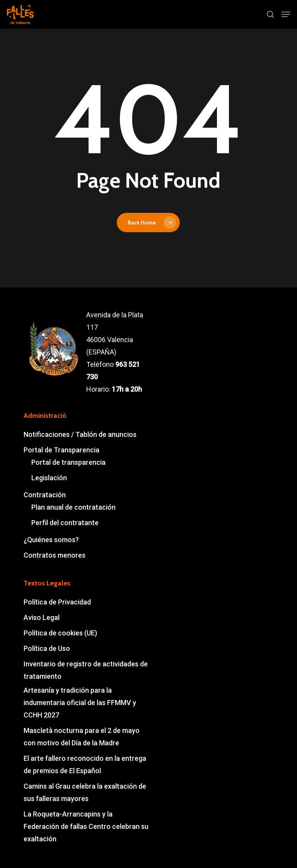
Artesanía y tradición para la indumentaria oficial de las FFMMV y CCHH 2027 (80, 703)
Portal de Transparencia (61, 450)
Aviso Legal (42, 617)
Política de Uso (47, 648)
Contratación (45, 495)
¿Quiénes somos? (51, 540)
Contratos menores (55, 555)
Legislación (49, 478)
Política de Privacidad (57, 602)
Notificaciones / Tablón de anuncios (80, 434)
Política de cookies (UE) (60, 633)
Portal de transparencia (68, 462)
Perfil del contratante (65, 523)
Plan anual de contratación (73, 507)
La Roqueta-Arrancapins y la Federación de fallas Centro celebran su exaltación (86, 826)
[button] (286, 14)
